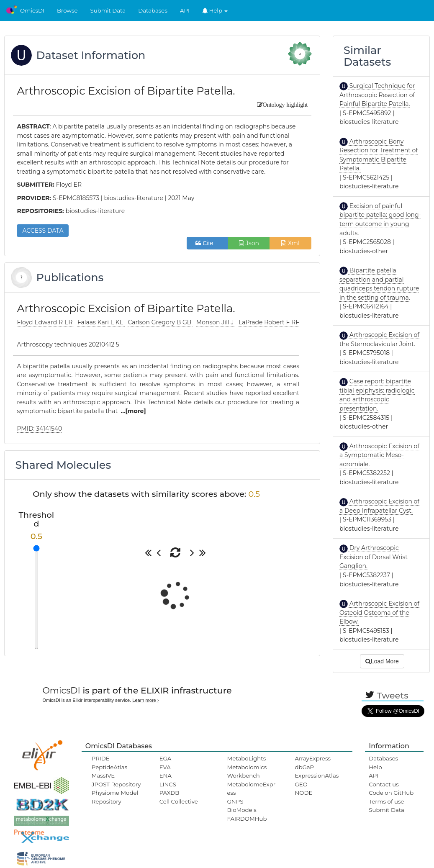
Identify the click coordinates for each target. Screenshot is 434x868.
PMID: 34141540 (39, 429)
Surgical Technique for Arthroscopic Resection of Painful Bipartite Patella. (377, 95)
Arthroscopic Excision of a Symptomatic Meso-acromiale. (379, 455)
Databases (153, 10)
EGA (166, 758)
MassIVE (103, 776)
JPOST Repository (116, 784)
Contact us (384, 784)
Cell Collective (179, 801)
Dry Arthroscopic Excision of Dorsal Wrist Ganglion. (374, 557)
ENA (166, 776)
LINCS (168, 784)
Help (215, 10)
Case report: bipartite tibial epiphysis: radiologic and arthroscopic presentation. (377, 395)
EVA (165, 767)
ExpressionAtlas (317, 776)
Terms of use (386, 801)
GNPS (235, 801)
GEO (301, 784)
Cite (207, 243)
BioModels (242, 810)
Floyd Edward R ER (45, 322)
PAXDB (169, 793)
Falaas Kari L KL (101, 322)
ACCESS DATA (43, 231)
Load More (382, 661)
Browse (67, 10)
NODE (303, 793)
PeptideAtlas (109, 767)
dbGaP (304, 767)
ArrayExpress (313, 758)
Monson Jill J (216, 322)
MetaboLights (247, 758)
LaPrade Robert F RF (269, 322)
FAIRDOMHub (247, 819)
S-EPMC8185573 (76, 198)
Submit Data (108, 10)
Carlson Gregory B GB (160, 322)
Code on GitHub (391, 793)
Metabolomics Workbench (247, 771)
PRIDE (101, 758)
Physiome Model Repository (115, 797)
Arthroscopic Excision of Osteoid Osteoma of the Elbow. (379, 612)
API (185, 10)
